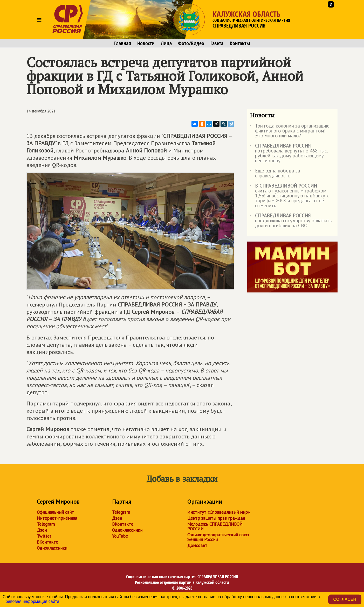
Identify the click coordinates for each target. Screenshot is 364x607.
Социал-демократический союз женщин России (218, 537)
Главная (123, 43)
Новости (146, 43)
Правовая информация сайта (31, 601)
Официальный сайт (55, 512)
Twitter (44, 536)
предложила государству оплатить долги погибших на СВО (291, 221)
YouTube (120, 536)
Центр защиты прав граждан (216, 518)
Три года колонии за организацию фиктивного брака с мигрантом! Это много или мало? (290, 131)
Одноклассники (52, 548)
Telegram (46, 524)
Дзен (42, 530)
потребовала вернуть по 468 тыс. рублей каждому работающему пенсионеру (289, 154)
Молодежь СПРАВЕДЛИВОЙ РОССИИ (215, 526)
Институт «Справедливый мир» (219, 512)
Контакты (240, 43)
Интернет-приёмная (57, 518)
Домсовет (197, 545)
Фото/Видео (191, 43)
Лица (166, 43)
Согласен (345, 599)
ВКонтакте (47, 542)
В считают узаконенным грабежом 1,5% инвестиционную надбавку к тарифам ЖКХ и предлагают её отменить (289, 196)
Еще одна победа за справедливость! (275, 174)
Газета (217, 43)
